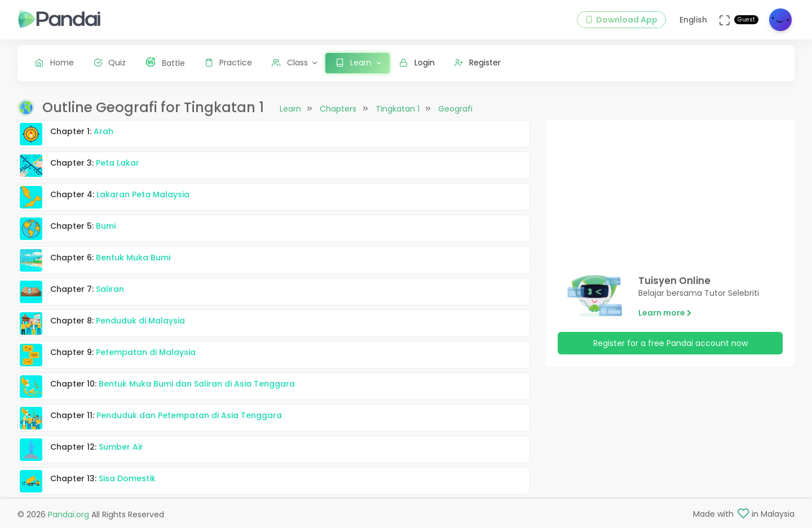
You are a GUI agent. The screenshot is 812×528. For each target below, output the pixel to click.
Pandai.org (69, 514)
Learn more (665, 313)
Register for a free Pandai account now (670, 343)
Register (478, 63)
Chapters (338, 109)
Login (417, 63)
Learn (290, 109)
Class (290, 63)
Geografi (455, 109)
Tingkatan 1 (398, 109)
